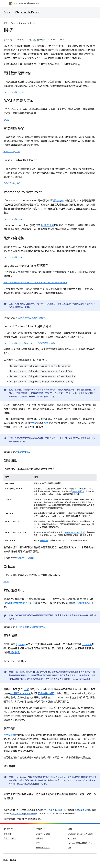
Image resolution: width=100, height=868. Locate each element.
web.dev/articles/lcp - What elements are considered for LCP (35, 283)
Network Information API (16, 603)
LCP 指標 (66, 304)
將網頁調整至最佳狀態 (75, 532)
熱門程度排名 (10, 735)
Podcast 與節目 (43, 848)
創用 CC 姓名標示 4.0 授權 (51, 810)
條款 (5, 860)
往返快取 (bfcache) (20, 694)
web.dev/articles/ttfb (81, 679)
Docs (7, 12)
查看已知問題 (10, 838)
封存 (38, 843)
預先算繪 (44, 541)
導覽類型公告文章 (24, 558)
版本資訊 (15, 653)
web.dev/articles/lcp (14, 257)
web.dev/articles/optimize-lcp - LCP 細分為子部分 (29, 343)
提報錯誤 (8, 834)
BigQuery (21, 645)
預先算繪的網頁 (46, 694)
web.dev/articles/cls (14, 92)
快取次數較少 (78, 491)
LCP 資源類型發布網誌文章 (31, 318)
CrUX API (87, 645)
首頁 (5, 23)
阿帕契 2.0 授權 (83, 810)
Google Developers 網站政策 (24, 814)
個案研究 (40, 838)
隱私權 (13, 860)
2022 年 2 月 (47, 225)
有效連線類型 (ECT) (81, 603)
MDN (6, 120)
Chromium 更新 (43, 834)
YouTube (72, 838)
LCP (26, 690)
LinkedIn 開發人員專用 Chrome (82, 843)
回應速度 (59, 201)
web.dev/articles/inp (14, 219)
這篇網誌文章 (22, 452)
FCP (46, 423)
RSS (70, 848)
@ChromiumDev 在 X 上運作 (81, 834)
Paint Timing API (12, 152)
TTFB (33, 423)
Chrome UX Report (28, 12)
